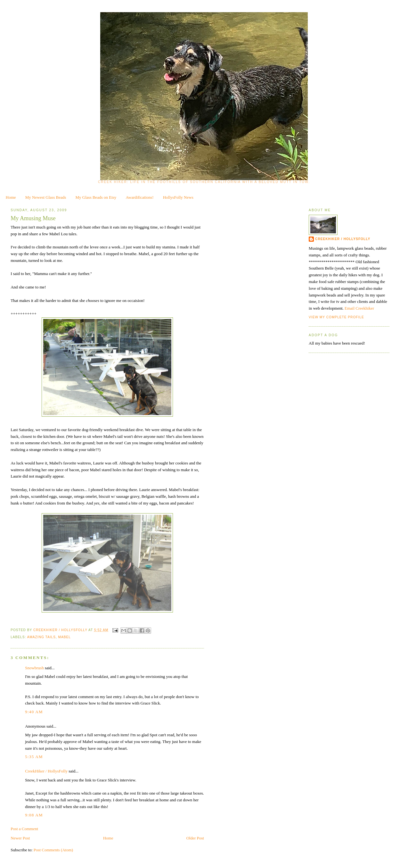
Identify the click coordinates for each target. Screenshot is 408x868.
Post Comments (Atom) (53, 850)
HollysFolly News (178, 197)
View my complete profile (336, 317)
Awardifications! (140, 197)
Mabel (65, 637)
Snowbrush (34, 668)
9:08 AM (34, 815)
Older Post (195, 838)
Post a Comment (24, 829)
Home (11, 197)
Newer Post (20, 838)
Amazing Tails (41, 637)
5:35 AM (34, 757)
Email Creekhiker (359, 308)
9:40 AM (34, 712)
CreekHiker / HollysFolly (61, 630)
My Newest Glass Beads (46, 197)
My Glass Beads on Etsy (96, 197)
